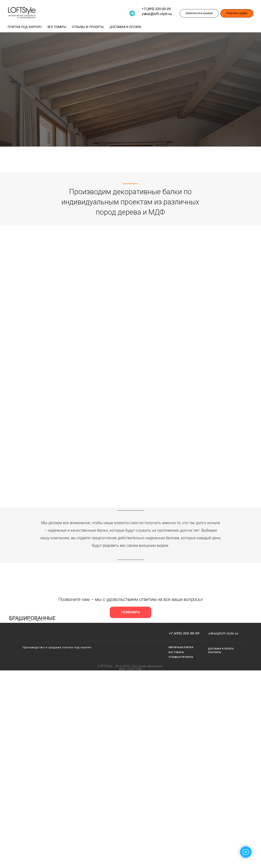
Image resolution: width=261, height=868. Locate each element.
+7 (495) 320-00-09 (156, 9)
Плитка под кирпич (25, 27)
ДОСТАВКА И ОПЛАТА (221, 649)
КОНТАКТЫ (215, 652)
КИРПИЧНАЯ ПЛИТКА (181, 647)
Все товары (57, 27)
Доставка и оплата (125, 27)
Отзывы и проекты (88, 27)
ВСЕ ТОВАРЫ (176, 652)
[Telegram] (132, 13)
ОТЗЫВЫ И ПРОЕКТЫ (181, 657)
